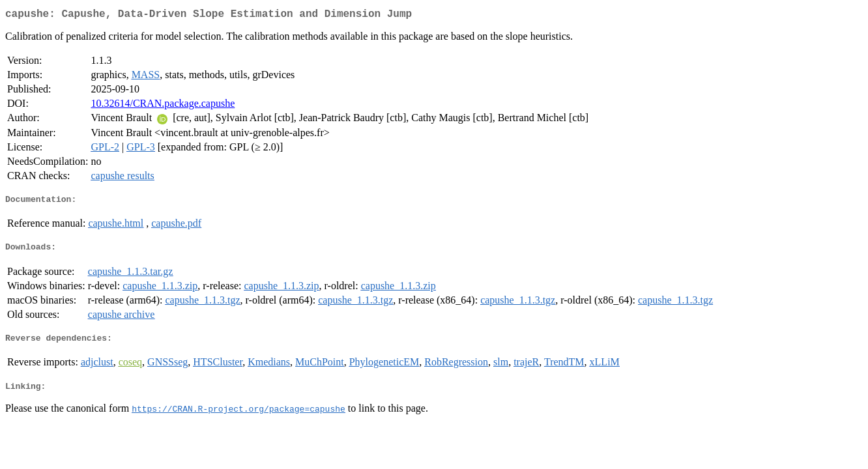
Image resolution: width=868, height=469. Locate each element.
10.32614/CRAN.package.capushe (163, 106)
